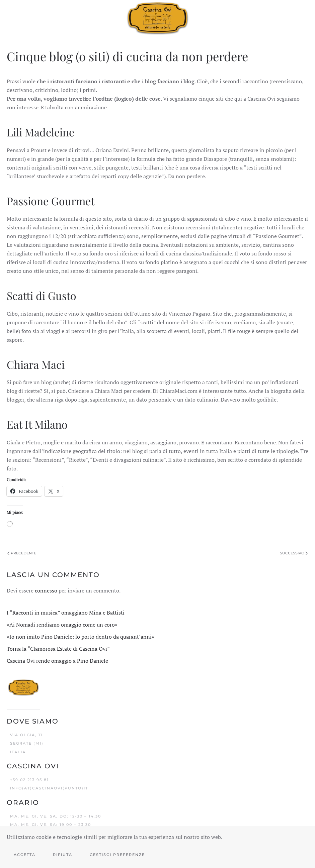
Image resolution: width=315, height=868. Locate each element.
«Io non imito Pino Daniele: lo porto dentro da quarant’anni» (81, 637)
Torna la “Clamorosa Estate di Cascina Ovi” (58, 649)
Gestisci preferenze (117, 855)
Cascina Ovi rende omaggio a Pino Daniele (57, 661)
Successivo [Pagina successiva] (294, 553)
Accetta (25, 855)
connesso (46, 590)
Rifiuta (63, 855)
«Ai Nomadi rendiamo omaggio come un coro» (62, 625)
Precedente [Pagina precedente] (22, 553)
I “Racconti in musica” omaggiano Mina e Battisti (66, 613)
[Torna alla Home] (158, 18)
